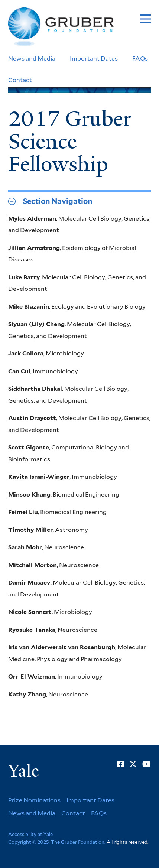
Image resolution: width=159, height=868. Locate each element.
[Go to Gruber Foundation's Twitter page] (133, 764)
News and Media (32, 58)
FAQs (140, 58)
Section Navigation (58, 201)
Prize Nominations (34, 800)
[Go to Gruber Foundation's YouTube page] (147, 764)
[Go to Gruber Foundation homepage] (61, 27)
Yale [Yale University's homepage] (24, 771)
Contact (20, 80)
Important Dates (94, 58)
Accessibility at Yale (30, 834)
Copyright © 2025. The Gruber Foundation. (57, 842)
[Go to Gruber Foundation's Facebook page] (121, 764)
